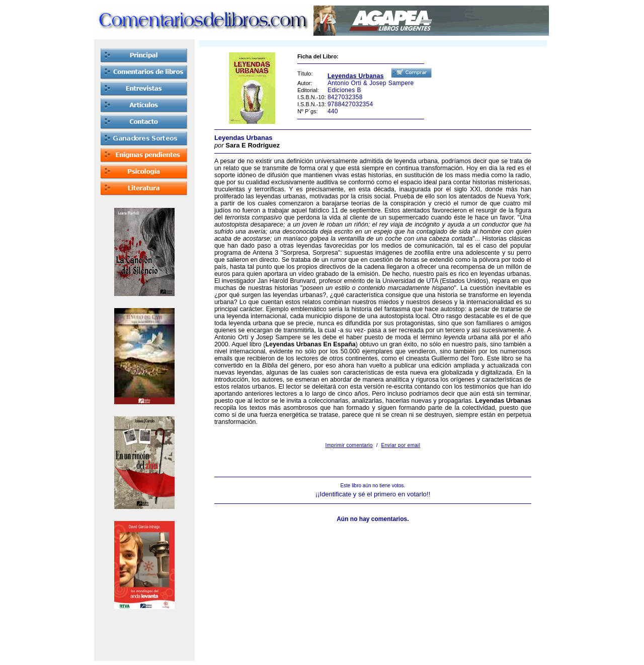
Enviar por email (401, 445)
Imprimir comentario (349, 445)
